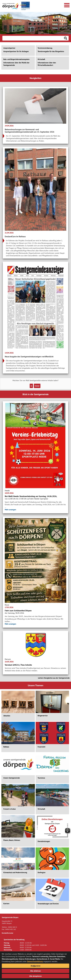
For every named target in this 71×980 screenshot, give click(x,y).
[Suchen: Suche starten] (66, 38)
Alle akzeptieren (35, 976)
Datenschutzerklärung (35, 961)
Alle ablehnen (35, 971)
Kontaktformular (8, 933)
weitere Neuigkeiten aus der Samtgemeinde (54, 678)
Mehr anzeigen (10, 510)
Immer (37, 386)
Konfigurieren (35, 966)
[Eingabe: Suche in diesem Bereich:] (32, 38)
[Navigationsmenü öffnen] (67, 5)
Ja (31, 386)
